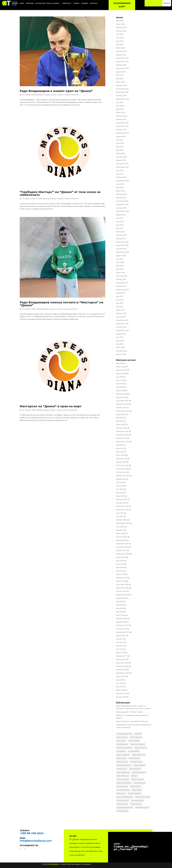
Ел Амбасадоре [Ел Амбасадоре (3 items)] (134, 751)
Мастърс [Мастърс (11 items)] (134, 776)
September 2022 (122, 133)
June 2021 (120, 171)
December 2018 (122, 242)
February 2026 (121, 28)
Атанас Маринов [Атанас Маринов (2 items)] (136, 737)
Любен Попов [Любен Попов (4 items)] (122, 769)
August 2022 (121, 136)
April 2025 (120, 45)
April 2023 (120, 109)
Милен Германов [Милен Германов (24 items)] (137, 779)
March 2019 (120, 232)
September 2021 (122, 167)
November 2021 (122, 164)
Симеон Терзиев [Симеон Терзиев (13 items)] (123, 800)
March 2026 (120, 24)
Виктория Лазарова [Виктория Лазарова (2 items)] (138, 744)
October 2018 (121, 249)
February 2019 (121, 235)
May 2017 (120, 303)
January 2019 (121, 239)
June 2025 (120, 38)
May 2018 (120, 266)
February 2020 (122, 194)
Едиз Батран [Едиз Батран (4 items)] (121, 751)
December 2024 (122, 58)
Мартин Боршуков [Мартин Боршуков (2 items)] (139, 772)
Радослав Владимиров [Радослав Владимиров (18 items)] (125, 797)
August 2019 (121, 215)
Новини (60, 95)
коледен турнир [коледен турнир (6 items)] (123, 811)
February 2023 (121, 116)
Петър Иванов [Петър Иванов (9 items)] (137, 790)
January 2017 (121, 317)
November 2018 (122, 245)
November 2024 (122, 62)
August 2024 (121, 72)
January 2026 (121, 31)
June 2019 (120, 222)
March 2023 (120, 113)
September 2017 (122, 290)
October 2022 (121, 130)
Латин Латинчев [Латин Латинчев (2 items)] (139, 765)
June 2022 (120, 143)
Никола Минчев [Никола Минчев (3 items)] (139, 783)
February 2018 (121, 276)
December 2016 (122, 320)
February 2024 (122, 85)
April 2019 (120, 228)
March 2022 (120, 154)
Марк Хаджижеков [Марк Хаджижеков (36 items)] (123, 772)
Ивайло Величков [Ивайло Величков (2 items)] (139, 755)
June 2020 (120, 184)
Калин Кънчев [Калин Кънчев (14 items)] (122, 758)
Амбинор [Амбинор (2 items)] (138, 734)
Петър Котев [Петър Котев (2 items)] (121, 793)
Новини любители (72, 95)
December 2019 (122, 201)
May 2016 (120, 344)
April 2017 (120, 307)
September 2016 (122, 331)
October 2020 (121, 177)
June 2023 (120, 106)
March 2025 (120, 48)
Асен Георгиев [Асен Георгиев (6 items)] (122, 737)
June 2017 (120, 300)
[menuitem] (22, 3)
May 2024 (120, 75)
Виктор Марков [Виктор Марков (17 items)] (122, 744)
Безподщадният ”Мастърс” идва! (129, 712)
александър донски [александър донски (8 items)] (142, 807)
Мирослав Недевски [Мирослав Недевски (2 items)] (124, 783)
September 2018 (122, 252)
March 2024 (121, 82)
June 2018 (120, 262)
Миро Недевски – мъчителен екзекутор (132, 721)
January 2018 (121, 279)
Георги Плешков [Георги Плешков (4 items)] (140, 748)
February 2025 (121, 51)
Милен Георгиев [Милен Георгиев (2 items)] (123, 779)
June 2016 (120, 341)
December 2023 (122, 89)
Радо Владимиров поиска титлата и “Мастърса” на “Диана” (61, 304)
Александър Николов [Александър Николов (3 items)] (124, 734)
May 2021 (120, 174)
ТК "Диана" (26, 95)
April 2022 (120, 150)
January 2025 (121, 55)
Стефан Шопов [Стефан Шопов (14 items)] (122, 804)
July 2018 (120, 259)
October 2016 (121, 327)
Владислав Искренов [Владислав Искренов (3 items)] (124, 748)
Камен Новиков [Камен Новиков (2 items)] (135, 758)
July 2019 (119, 218)
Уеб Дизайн (53, 864)
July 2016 (119, 337)
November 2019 (122, 205)
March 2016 (120, 348)
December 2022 (122, 123)
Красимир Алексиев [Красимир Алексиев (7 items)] (124, 765)
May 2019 (120, 225)
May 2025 (120, 41)
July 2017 (119, 297)
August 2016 (121, 334)
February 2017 (121, 314)
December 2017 (122, 283)
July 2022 (120, 140)
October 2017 (121, 286)
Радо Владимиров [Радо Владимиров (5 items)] (135, 793)
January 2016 (121, 354)
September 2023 (122, 99)
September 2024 (123, 68)
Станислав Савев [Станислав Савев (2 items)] (137, 800)
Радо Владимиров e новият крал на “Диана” (56, 91)
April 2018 (120, 269)
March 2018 (120, 273)
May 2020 (120, 188)
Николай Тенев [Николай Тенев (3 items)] (122, 786)
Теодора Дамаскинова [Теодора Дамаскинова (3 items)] (125, 807)
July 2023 (120, 102)
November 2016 (122, 324)
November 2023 (122, 92)
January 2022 (121, 160)
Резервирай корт (122, 5)
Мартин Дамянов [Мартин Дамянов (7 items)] (123, 776)
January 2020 (121, 198)
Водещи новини (50, 95)
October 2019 (121, 208)
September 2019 (122, 211)
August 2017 (121, 293)
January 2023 (121, 119)
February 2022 (121, 157)
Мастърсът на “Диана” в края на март (51, 406)
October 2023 (121, 96)
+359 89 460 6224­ (32, 833)
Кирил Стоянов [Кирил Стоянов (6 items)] (122, 762)
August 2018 (121, 256)
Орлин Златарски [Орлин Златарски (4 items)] (123, 790)
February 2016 (121, 351)
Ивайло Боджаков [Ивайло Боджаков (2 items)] (123, 755)
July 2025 (119, 34)
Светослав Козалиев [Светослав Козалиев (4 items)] (143, 797)
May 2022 (120, 147)
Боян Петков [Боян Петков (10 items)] (121, 741)
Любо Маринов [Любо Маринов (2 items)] (135, 769)
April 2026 (120, 21)
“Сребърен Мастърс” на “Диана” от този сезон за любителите (60, 194)
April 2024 (120, 79)
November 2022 (122, 126)
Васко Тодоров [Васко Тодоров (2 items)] (134, 741)
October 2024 (121, 65)
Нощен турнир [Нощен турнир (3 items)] (135, 786)
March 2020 (121, 191)
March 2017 (120, 310)
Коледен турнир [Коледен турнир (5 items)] (136, 762)
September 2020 (123, 181)
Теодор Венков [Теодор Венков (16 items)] (136, 804)
